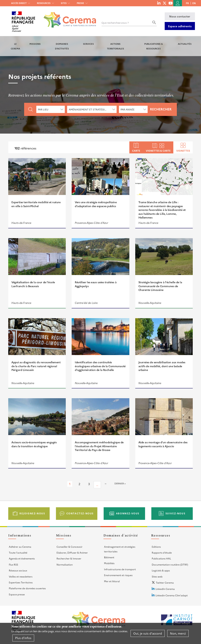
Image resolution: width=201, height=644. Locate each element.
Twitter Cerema (165, 583)
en (194, 3)
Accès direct (19, 3)
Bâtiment (109, 557)
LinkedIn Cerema (165, 589)
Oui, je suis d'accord (148, 633)
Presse (80, 3)
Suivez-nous (175, 513)
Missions (35, 44)
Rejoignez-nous (32, 513)
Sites (64, 3)
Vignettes (183, 150)
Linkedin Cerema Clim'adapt (172, 595)
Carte (136, 150)
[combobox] (51, 109)
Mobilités (109, 563)
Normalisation (65, 564)
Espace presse (17, 594)
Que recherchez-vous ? (115, 23)
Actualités (185, 44)
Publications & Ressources (153, 46)
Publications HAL (161, 558)
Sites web (157, 576)
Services (88, 44)
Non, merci (178, 633)
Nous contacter (180, 16)
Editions (156, 547)
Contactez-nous (80, 513)
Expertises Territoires (21, 582)
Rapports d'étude (162, 552)
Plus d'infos (23, 638)
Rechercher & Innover (69, 558)
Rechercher (161, 109)
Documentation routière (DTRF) (170, 564)
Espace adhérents (180, 26)
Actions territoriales (116, 46)
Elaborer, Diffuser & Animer (72, 552)
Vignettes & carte (158, 150)
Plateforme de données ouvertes (27, 588)
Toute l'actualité (18, 552)
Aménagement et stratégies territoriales (120, 549)
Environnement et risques (118, 575)
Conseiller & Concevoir (69, 547)
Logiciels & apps (161, 570)
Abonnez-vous (128, 513)
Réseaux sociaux (18, 570)
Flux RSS (13, 564)
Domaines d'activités (62, 46)
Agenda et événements (22, 558)
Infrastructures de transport (120, 569)
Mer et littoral (112, 581)
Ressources (44, 3)
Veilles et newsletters (21, 576)
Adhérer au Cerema (20, 547)
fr (187, 3)
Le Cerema (15, 46)
